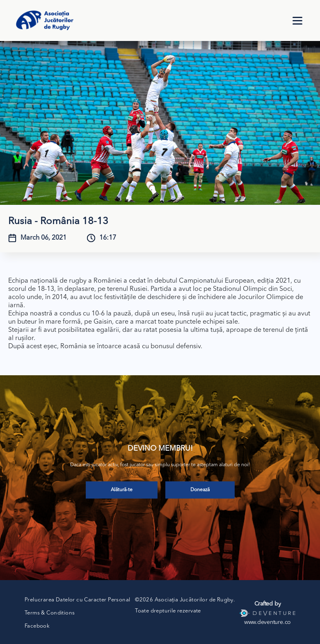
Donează (200, 490)
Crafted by (268, 604)
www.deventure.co (267, 622)
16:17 (108, 238)
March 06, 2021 (43, 238)
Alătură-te (122, 490)
